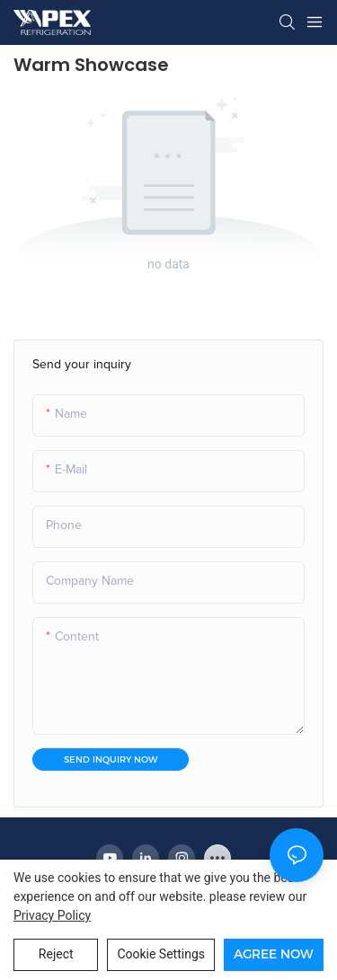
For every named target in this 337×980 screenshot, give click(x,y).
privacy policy (52, 915)
